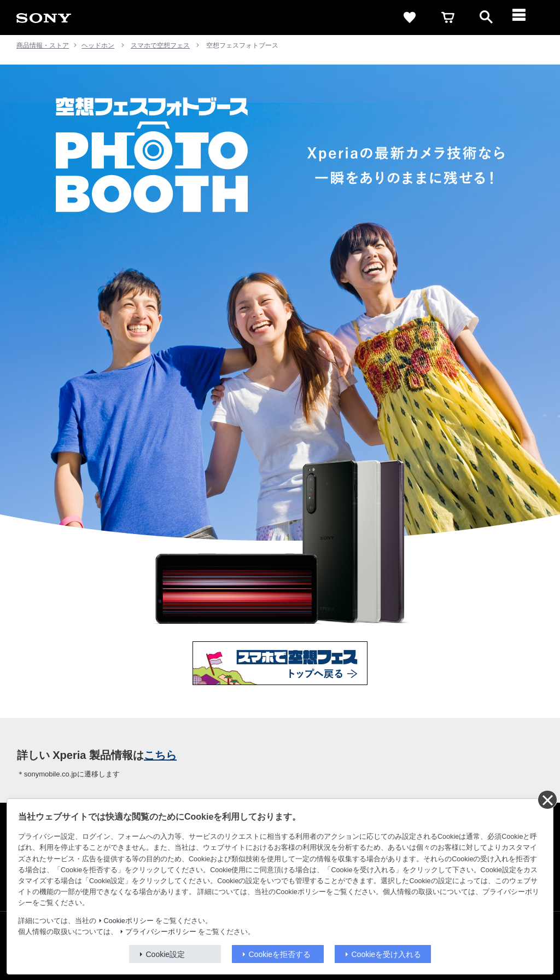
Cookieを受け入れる (387, 954)
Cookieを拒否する (280, 954)
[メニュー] (524, 18)
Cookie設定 (166, 954)
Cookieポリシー (129, 921)
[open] (486, 18)
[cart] (448, 18)
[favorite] (410, 18)
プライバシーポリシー (161, 932)
